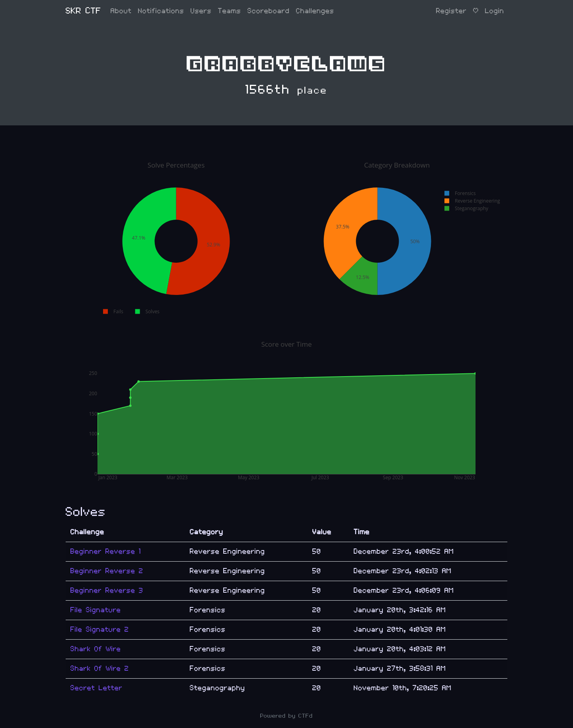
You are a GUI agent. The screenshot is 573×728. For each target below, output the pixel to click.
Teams (230, 11)
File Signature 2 (100, 629)
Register (451, 11)
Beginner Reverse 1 (106, 551)
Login (495, 11)
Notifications (161, 11)
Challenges (315, 11)
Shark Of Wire (96, 649)
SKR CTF (83, 11)
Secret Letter (96, 688)
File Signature (96, 610)
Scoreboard (269, 11)
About (121, 11)
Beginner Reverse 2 (107, 571)
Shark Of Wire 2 (100, 668)
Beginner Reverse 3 (107, 590)
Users (201, 11)
